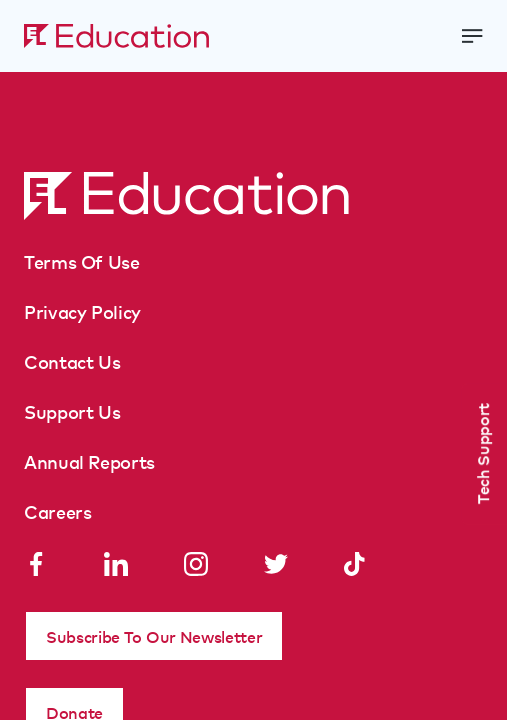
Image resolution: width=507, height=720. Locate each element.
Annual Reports (89, 461)
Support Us (72, 411)
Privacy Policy (82, 311)
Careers (57, 511)
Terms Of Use (82, 261)
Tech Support (482, 453)
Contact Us (72, 361)
